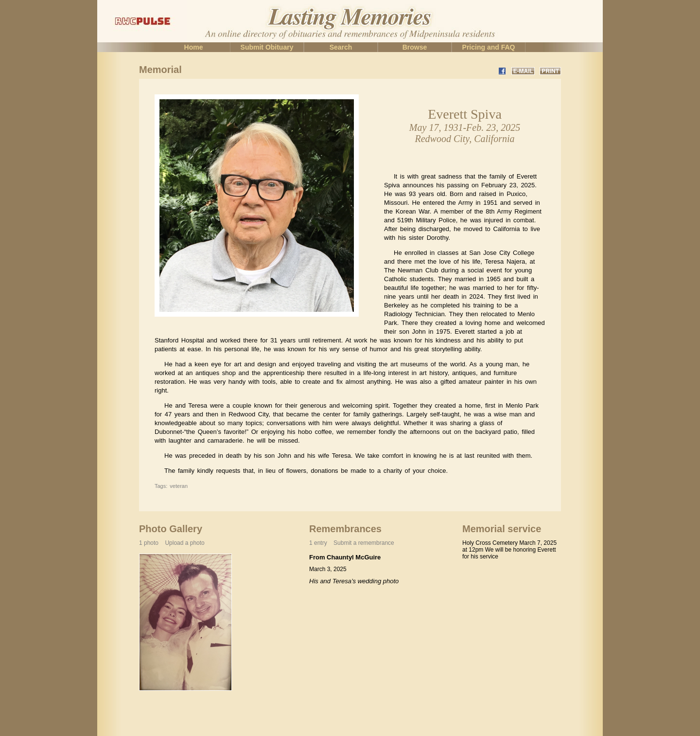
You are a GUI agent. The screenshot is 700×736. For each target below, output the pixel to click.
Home (194, 47)
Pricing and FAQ (489, 47)
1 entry (352, 543)
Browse (415, 47)
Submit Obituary (267, 47)
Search (341, 47)
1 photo (172, 543)
